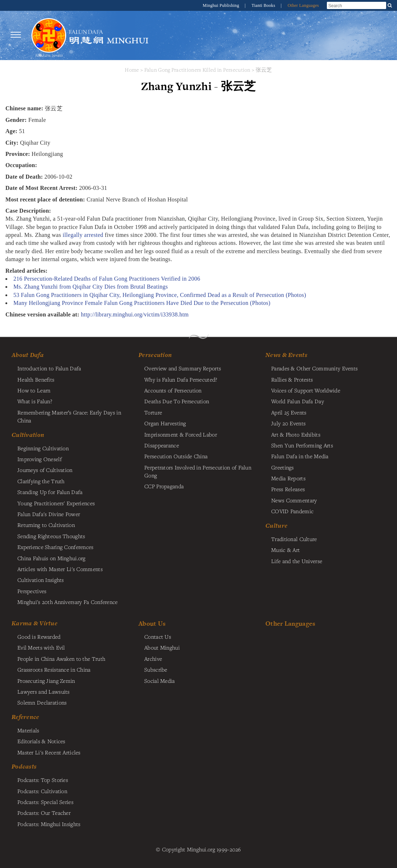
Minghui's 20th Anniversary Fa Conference (68, 602)
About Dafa (28, 355)
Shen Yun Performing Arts (302, 445)
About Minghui (162, 647)
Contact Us (158, 637)
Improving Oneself (40, 459)
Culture (276, 526)
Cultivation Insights (41, 580)
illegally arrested (83, 235)
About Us (152, 623)
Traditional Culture (294, 539)
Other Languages (303, 5)
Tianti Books (264, 5)
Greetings (283, 467)
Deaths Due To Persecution (177, 401)
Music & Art (285, 550)
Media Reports (288, 478)
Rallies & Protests (292, 379)
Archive (153, 659)
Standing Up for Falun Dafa (50, 492)
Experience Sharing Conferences (56, 547)
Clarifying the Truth (41, 481)
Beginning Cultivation (43, 448)
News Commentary (294, 500)
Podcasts (24, 766)
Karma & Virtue (35, 623)
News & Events (286, 355)
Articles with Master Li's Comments (60, 569)
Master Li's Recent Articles (49, 752)
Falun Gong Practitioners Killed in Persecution (198, 70)
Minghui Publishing (222, 5)
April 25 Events (289, 412)
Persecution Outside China (176, 456)
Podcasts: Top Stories (43, 780)
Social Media (159, 681)
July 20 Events (288, 423)
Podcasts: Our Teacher (44, 813)
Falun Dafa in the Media (300, 456)
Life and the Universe (297, 561)
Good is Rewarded (39, 637)
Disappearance (162, 445)
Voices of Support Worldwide (306, 390)
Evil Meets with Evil (41, 647)
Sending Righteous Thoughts (51, 536)
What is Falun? (35, 401)
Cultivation (28, 435)
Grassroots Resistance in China (54, 669)
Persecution (155, 355)
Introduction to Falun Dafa (49, 368)
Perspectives (32, 591)
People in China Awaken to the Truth (61, 659)
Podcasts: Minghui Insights (49, 824)
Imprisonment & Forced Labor (181, 434)
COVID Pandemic (292, 511)
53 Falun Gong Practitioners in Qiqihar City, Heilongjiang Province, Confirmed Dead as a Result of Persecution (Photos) (160, 295)
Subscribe (156, 669)
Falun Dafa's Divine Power (49, 514)
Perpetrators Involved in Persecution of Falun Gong (198, 471)
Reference (25, 717)
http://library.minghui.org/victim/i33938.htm (135, 314)
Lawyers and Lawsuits (44, 692)
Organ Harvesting (165, 423)
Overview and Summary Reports (183, 368)
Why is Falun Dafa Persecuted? (181, 379)
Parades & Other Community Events (314, 368)
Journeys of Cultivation (45, 470)
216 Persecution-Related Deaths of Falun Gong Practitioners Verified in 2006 (107, 279)
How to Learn (34, 390)
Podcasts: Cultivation (42, 791)
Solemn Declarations (42, 702)
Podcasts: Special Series (45, 802)
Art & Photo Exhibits (296, 434)
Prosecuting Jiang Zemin (46, 681)
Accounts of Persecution (173, 390)
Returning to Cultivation (46, 525)
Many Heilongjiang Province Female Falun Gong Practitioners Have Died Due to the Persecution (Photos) (142, 303)
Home (132, 70)
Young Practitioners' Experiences (56, 503)
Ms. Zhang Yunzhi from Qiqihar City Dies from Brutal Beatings (91, 287)
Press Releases (288, 489)
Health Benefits (36, 379)
